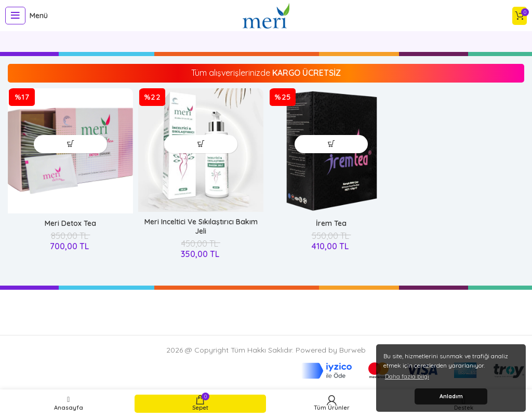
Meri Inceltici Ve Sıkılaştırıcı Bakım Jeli (201, 226)
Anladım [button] (451, 396)
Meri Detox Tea (70, 223)
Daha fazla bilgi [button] (407, 376)
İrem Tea (331, 223)
